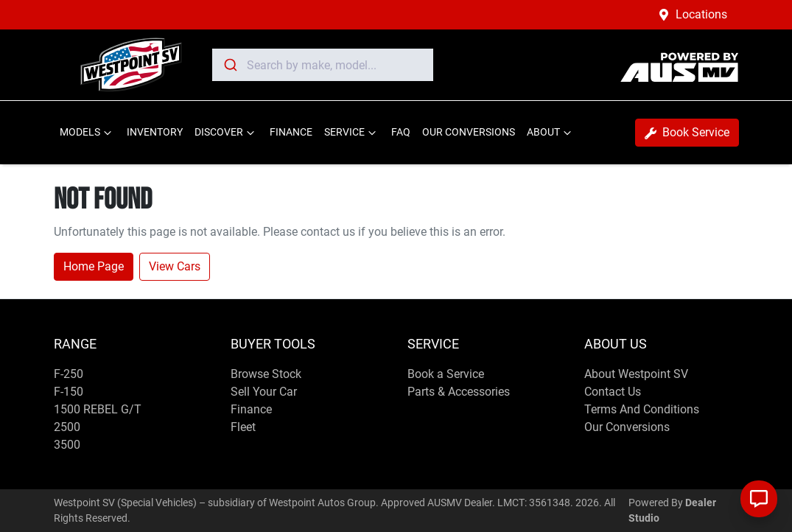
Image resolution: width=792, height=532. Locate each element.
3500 (67, 445)
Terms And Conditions (642, 409)
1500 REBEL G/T (98, 409)
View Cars (175, 266)
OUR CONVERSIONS (469, 132)
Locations (701, 14)
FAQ (401, 132)
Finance (251, 409)
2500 (67, 427)
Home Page (94, 266)
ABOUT (551, 133)
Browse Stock (266, 374)
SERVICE (352, 133)
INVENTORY (155, 132)
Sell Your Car (264, 392)
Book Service (687, 132)
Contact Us (613, 392)
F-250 (69, 374)
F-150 (69, 392)
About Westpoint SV (636, 374)
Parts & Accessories (459, 392)
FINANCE (291, 132)
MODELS (87, 133)
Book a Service (446, 374)
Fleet (243, 427)
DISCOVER (226, 133)
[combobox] (323, 65)
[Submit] (229, 65)
